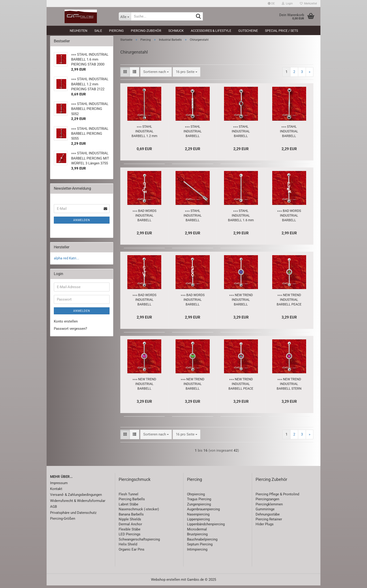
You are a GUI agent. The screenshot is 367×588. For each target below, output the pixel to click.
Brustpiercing (197, 537)
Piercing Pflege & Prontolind (277, 497)
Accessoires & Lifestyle (211, 31)
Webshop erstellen (165, 582)
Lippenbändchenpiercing (206, 527)
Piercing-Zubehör (146, 31)
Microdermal (197, 532)
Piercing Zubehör (271, 482)
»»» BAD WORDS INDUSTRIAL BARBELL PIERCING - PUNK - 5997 (289, 218)
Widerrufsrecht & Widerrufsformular (78, 503)
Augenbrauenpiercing (203, 512)
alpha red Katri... (66, 261)
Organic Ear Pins (132, 552)
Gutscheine (248, 31)
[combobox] (156, 74)
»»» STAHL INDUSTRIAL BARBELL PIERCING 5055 (241, 134)
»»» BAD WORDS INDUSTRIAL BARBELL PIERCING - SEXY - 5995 (193, 302)
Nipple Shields (130, 522)
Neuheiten (79, 31)
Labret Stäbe (128, 507)
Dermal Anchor (130, 527)
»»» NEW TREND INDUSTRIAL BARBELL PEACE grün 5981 (289, 302)
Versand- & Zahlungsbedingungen (76, 497)
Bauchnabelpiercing (202, 542)
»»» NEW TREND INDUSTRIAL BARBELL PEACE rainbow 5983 (241, 387)
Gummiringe (265, 512)
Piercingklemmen (269, 507)
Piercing (116, 31)
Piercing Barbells (132, 502)
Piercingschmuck (135, 482)
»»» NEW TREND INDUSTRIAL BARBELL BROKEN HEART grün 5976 (193, 387)
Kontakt (56, 491)
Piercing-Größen (63, 521)
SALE (98, 31)
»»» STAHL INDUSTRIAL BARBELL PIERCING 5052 (193, 134)
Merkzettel (308, 4)
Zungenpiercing (199, 507)
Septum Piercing (200, 547)
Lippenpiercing (198, 522)
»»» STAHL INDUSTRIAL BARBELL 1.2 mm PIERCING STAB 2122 (144, 134)
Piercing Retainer (269, 522)
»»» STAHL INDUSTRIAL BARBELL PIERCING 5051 (289, 134)
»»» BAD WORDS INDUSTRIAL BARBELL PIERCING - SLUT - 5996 (144, 302)
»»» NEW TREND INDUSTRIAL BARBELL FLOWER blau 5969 (241, 302)
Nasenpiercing (198, 517)
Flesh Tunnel (128, 497)
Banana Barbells (131, 517)
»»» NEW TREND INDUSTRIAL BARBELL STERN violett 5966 (289, 387)
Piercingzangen (267, 502)
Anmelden (82, 223)
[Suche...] (125, 16)
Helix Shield (128, 547)
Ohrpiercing (196, 497)
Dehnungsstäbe (268, 517)
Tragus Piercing (199, 502)
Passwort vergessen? (70, 331)
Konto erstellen (66, 324)
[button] (271, 4)
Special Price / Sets (281, 31)
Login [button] (287, 4)
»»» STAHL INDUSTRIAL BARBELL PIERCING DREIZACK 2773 (193, 218)
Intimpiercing (197, 552)
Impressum (59, 486)
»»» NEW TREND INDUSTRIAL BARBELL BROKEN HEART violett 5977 (144, 387)
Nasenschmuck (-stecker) (139, 512)
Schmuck (176, 31)
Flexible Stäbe (130, 532)
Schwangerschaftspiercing (139, 542)
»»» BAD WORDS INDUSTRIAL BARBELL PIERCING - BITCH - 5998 (144, 218)
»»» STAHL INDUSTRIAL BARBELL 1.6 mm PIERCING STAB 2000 (241, 218)
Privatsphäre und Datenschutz (73, 515)
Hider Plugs (265, 527)
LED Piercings (130, 537)
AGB (53, 509)
